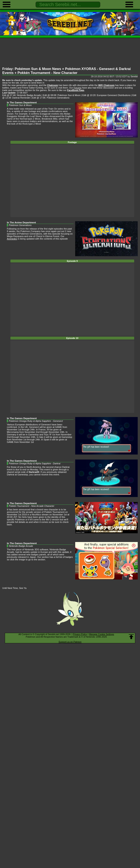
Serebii (134, 76)
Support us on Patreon (70, 642)
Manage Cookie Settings (102, 634)
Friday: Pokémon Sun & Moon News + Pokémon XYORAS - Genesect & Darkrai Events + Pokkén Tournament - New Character (67, 71)
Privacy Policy (80, 634)
